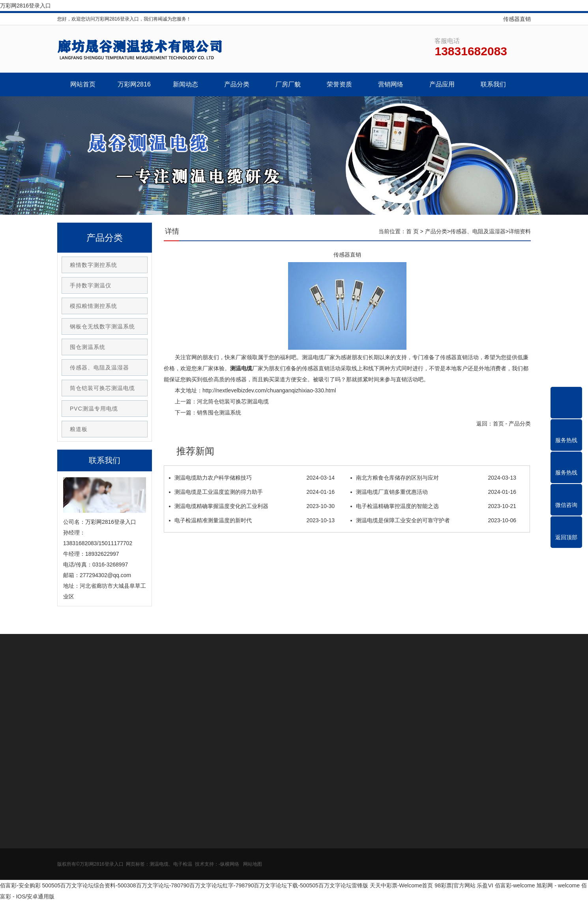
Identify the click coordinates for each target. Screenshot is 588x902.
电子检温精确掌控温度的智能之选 (433, 506)
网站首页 (83, 84)
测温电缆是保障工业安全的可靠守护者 (433, 520)
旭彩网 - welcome (558, 885)
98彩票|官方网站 (455, 885)
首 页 (412, 231)
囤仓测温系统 (88, 347)
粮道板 (79, 429)
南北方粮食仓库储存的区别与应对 (433, 478)
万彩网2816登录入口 (25, 6)
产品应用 (442, 84)
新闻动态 (185, 84)
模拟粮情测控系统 (94, 306)
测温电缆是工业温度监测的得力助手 (252, 492)
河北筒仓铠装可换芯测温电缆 (233, 401)
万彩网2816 (134, 84)
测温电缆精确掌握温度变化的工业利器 (252, 506)
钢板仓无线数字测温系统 (102, 326)
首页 (498, 424)
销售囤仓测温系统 (219, 413)
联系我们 (493, 84)
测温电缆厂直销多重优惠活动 (433, 492)
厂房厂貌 (288, 84)
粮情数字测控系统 (94, 265)
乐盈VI (485, 885)
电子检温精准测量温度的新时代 (252, 520)
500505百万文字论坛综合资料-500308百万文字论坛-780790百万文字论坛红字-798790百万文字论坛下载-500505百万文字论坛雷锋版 (205, 885)
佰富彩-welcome (515, 885)
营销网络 (391, 84)
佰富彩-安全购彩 (20, 885)
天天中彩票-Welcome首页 (402, 885)
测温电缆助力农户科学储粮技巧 (252, 478)
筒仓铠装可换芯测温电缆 (102, 388)
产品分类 (237, 84)
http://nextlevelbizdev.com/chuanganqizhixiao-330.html (269, 390)
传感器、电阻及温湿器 (478, 231)
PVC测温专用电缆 (94, 409)
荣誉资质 (339, 84)
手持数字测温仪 (91, 285)
